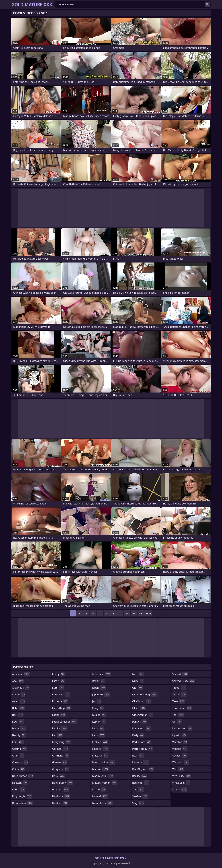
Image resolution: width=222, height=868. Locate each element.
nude (138, 681)
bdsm (19, 728)
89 (141, 613)
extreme (60, 701)
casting (19, 749)
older (139, 708)
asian (19, 701)
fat (58, 735)
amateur (21, 674)
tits (178, 715)
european (61, 694)
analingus (21, 688)
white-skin (181, 783)
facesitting (61, 708)
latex (98, 728)
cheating (20, 762)
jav (97, 701)
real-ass (141, 762)
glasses (60, 762)
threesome (182, 708)
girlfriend (61, 756)
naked (99, 789)
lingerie (100, 749)
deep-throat (23, 776)
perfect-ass (142, 742)
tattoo (179, 694)
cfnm (18, 756)
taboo (179, 688)
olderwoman (143, 715)
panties (139, 722)
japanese (101, 694)
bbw (18, 722)
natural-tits (102, 803)
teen (178, 701)
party (138, 735)
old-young (142, 701)
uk (177, 722)
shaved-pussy (184, 681)
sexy (138, 803)
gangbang (62, 742)
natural (100, 796)
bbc (18, 715)
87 (127, 613)
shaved (180, 674)
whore (179, 789)
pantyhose (142, 728)
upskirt (179, 735)
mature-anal (103, 776)
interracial (102, 674)
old (138, 688)
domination (22, 803)
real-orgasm (143, 769)
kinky (98, 708)
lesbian (100, 742)
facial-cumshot (65, 722)
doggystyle (22, 796)
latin (99, 735)
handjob (61, 789)
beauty (19, 735)
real (138, 756)
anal (18, 681)
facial (59, 715)
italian (99, 681)
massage (100, 756)
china (18, 769)
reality (140, 776)
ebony (59, 674)
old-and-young (145, 694)
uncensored (182, 728)
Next (148, 613)
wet (178, 769)
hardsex (60, 803)
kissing (99, 715)
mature (100, 769)
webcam (181, 762)
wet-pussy (182, 776)
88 (134, 613)
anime (19, 694)
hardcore (61, 796)
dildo (19, 789)
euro (58, 688)
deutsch (20, 783)
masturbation (103, 762)
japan (99, 688)
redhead (141, 783)
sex (138, 789)
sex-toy (140, 796)
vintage (180, 749)
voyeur (180, 756)
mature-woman (105, 783)
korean (99, 722)
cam (18, 742)
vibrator (180, 742)
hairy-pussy (63, 783)
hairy (59, 776)
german (60, 749)
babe (19, 708)
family (59, 728)
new (138, 674)
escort (59, 681)
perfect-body (143, 749)
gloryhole (61, 769)
